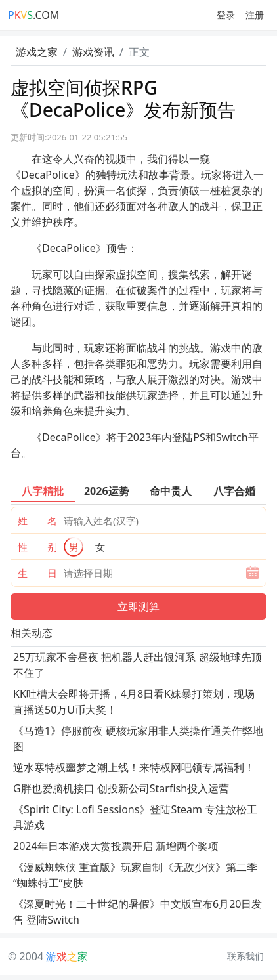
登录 (226, 15)
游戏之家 (37, 52)
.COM (33, 15)
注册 (255, 15)
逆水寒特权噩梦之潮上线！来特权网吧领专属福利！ (134, 767)
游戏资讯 (93, 52)
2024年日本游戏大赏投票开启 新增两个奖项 (116, 846)
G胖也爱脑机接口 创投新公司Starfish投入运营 (121, 788)
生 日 (37, 573)
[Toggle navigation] (138, 15)
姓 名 (37, 521)
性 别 (37, 547)
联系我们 (245, 956)
